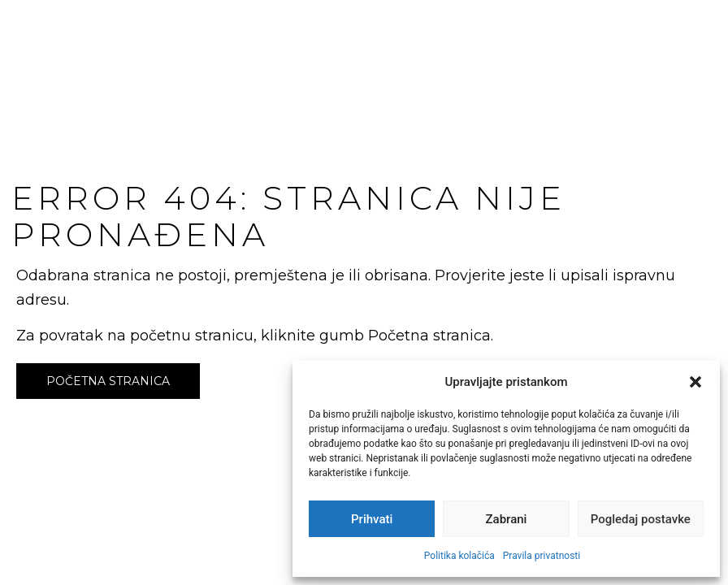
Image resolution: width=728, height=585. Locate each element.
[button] (695, 382)
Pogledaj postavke (641, 519)
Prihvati (372, 519)
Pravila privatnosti (542, 556)
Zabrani (507, 519)
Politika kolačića (459, 556)
